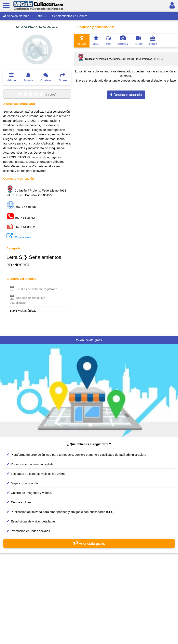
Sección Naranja (16, 16)
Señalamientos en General (70, 16)
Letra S (41, 16)
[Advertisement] (89, 598)
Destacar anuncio (126, 95)
